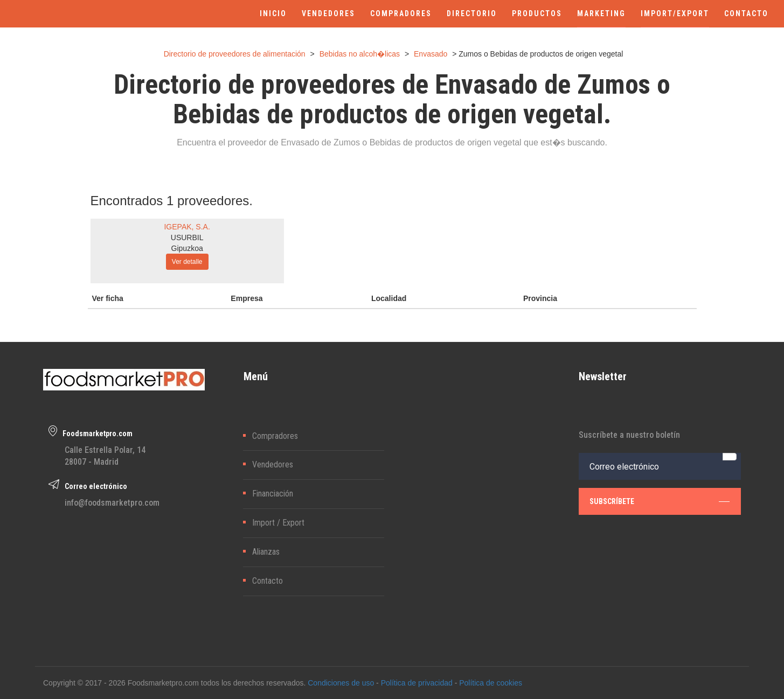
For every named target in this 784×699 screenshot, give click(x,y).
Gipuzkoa (187, 248)
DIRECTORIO (472, 13)
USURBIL (187, 237)
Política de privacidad (417, 683)
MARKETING (601, 13)
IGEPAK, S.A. (187, 227)
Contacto (268, 581)
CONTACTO (746, 13)
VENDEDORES (328, 13)
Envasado (431, 54)
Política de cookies (491, 683)
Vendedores (273, 464)
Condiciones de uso (341, 683)
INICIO (273, 13)
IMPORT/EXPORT (675, 13)
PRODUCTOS (537, 13)
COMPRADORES (401, 13)
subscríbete (660, 501)
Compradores (275, 436)
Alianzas (266, 552)
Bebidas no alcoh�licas (360, 54)
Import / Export (278, 523)
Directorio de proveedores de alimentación (235, 54)
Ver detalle (187, 262)
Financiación (273, 494)
